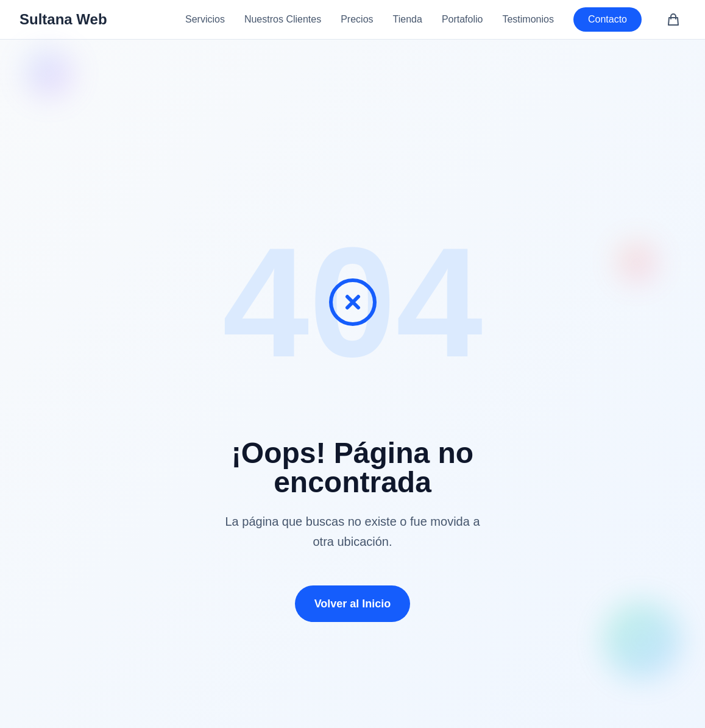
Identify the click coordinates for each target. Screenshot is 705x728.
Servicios (205, 19)
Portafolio (462, 19)
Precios (357, 19)
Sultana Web (63, 19)
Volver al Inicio (353, 604)
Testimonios (528, 19)
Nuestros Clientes (283, 19)
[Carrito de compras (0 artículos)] (673, 19)
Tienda (408, 19)
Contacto (608, 19)
